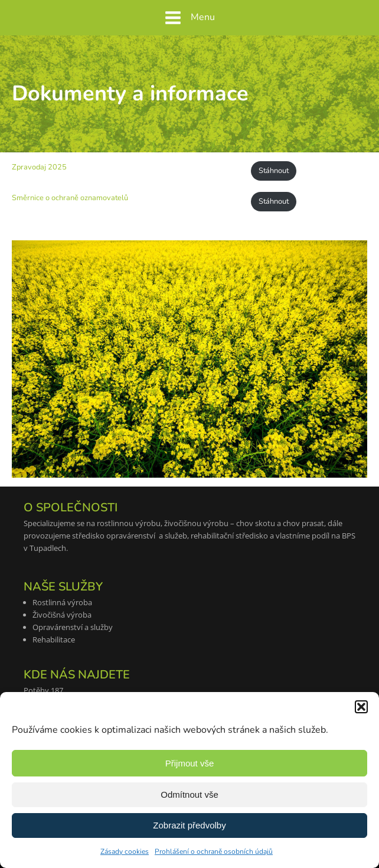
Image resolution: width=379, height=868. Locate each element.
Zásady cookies (125, 851)
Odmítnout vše (189, 794)
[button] (361, 707)
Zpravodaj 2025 (39, 167)
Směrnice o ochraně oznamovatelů (70, 198)
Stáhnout (274, 171)
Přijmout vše (190, 763)
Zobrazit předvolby (189, 825)
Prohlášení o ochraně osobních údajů (214, 851)
